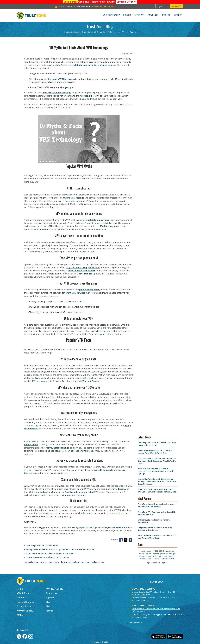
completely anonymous (97, 220)
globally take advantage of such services (95, 65)
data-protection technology (57, 93)
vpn (50, 562)
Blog (48, 602)
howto (64, 562)
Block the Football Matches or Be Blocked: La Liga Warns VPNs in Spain (157, 537)
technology (74, 562)
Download (153, 15)
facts (57, 562)
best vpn (172, 554)
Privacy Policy (24, 606)
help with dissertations (116, 527)
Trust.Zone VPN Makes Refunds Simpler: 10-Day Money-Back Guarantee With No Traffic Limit (157, 461)
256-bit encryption (109, 226)
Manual (50, 611)
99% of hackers (42, 229)
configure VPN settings (72, 198)
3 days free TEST (85, 274)
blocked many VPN (45, 492)
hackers (158, 556)
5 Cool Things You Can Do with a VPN (41, 546)
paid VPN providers (89, 290)
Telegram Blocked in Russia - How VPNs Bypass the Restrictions (155, 529)
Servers (166, 15)
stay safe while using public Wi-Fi (83, 267)
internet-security (146, 559)
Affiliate (21, 615)
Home (20, 589)
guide (149, 551)
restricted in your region (105, 331)
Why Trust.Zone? (111, 15)
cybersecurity (98, 562)
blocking (156, 554)
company (171, 556)
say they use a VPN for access (59, 79)
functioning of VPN (90, 96)
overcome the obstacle (101, 470)
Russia (121, 489)
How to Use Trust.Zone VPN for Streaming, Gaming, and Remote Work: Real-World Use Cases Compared (157, 481)
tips (149, 563)
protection (164, 554)
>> (127, 2)
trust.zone (158, 551)
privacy (142, 554)
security (143, 551)
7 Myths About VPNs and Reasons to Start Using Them (49, 553)
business (143, 556)
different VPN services (73, 293)
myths (43, 562)
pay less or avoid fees (82, 451)
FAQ (48, 606)
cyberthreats (170, 551)
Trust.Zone (41, 378)
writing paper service (82, 527)
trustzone (86, 562)
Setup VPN (139, 15)
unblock (151, 556)
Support (178, 15)
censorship (156, 563)
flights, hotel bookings (57, 448)
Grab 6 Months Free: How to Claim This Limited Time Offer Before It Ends (155, 452)
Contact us (51, 593)
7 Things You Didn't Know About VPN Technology (47, 557)
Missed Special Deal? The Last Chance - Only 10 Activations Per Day (157, 444)
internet (149, 554)
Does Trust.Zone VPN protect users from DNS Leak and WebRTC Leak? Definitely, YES (157, 491)
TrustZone (29, 277)
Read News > (136, 622)
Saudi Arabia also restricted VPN (82, 492)
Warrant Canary (91, 381)
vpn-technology (31, 562)
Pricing (127, 15)
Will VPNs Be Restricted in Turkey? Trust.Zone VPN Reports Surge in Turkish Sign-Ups (156, 471)
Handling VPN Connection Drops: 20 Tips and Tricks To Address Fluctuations (59, 550)
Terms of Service (25, 602)
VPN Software (24, 593)
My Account (177, 6)
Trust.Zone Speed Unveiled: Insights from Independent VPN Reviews (156, 505)
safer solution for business (81, 271)
